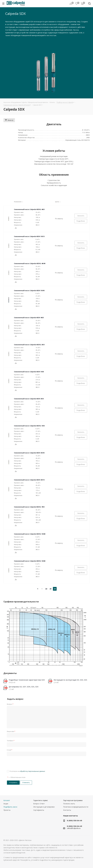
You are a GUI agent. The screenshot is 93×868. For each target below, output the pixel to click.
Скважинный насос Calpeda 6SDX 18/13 (29, 236)
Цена (58, 202)
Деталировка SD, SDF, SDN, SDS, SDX (24, 687)
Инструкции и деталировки (44, 807)
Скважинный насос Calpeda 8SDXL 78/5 (29, 507)
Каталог (7, 800)
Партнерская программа (73, 800)
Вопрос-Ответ (39, 804)
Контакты (67, 810)
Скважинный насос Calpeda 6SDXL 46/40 (30, 263)
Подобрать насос (10, 807)
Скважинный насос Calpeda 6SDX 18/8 (29, 372)
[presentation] (24, 763)
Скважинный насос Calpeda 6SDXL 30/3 (29, 345)
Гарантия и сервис (41, 800)
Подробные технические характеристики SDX (27, 680)
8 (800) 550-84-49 (74, 820)
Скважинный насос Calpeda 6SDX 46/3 (29, 318)
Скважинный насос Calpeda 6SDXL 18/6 (29, 426)
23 (50, 589)
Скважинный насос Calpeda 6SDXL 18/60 (30, 534)
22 (46, 589)
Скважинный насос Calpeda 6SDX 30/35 (29, 453)
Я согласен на (27, 771)
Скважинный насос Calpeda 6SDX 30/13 (29, 480)
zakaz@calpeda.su (74, 828)
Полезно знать (69, 804)
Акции (6, 804)
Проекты (7, 810)
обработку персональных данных (32, 771)
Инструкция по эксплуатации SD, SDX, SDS (70, 680)
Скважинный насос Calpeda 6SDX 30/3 (29, 399)
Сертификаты (39, 810)
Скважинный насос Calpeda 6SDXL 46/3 (29, 209)
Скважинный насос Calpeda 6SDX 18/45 (29, 290)
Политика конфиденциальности (76, 807)
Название (19, 202)
